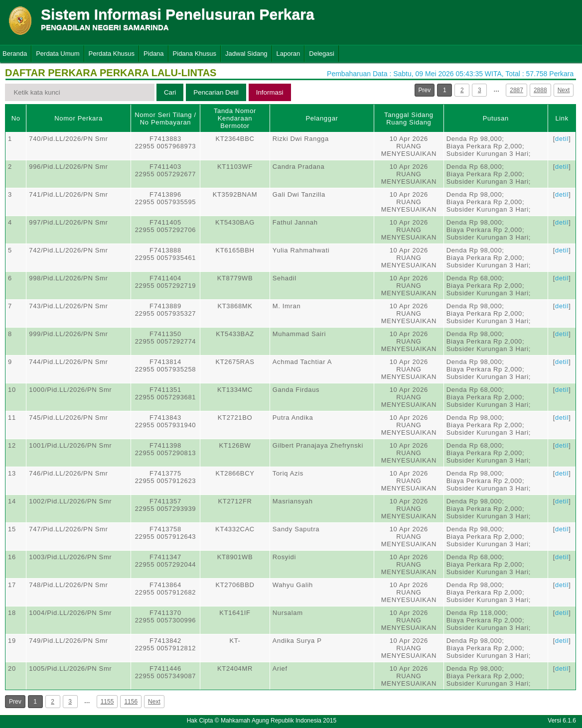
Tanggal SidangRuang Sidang (409, 119)
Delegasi (322, 54)
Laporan (289, 54)
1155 (107, 702)
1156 (131, 702)
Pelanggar (322, 118)
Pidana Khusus (195, 54)
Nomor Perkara (78, 118)
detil (562, 139)
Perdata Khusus (112, 54)
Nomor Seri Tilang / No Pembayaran (165, 119)
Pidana (153, 54)
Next (564, 90)
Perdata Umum (58, 54)
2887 (516, 90)
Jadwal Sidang (246, 54)
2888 (540, 90)
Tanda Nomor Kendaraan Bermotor (235, 118)
